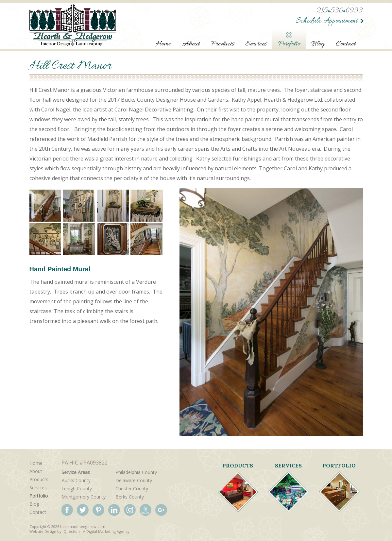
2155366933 (340, 11)
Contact (346, 44)
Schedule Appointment (326, 21)
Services (256, 44)
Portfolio (289, 44)
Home (163, 44)
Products (222, 44)
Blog (318, 44)
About (191, 44)
